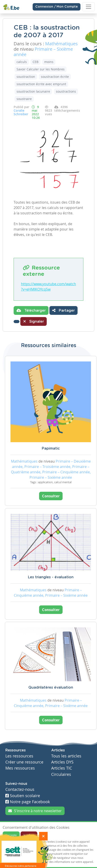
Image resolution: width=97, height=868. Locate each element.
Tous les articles (66, 756)
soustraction (26, 77)
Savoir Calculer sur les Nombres (41, 69)
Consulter (51, 496)
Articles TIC (62, 768)
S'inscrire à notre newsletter (35, 811)
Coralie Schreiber (21, 112)
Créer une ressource (24, 762)
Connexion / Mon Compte (57, 7)
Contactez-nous (20, 789)
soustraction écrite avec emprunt (41, 84)
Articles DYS (62, 762)
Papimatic (51, 448)
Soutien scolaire (23, 796)
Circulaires (61, 774)
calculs (22, 62)
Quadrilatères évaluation (51, 687)
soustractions (66, 91)
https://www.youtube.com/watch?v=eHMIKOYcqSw (48, 287)
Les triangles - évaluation (51, 577)
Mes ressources (20, 768)
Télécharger (31, 310)
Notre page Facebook (28, 802)
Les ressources (19, 756)
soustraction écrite (55, 77)
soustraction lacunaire (33, 91)
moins (49, 62)
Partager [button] (63, 310)
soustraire (24, 99)
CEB (36, 62)
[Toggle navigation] (89, 7)
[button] (17, 322)
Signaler (34, 321)
